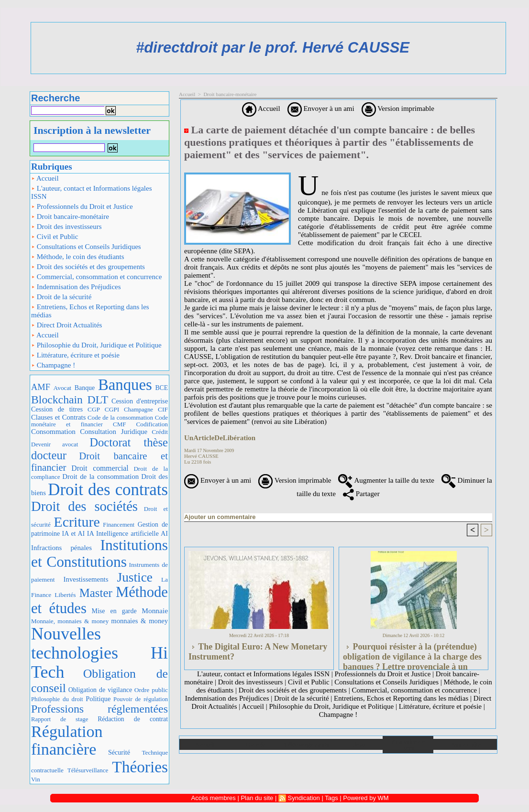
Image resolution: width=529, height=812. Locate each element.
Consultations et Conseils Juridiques (86, 247)
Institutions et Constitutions (99, 553)
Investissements (86, 579)
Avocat (62, 388)
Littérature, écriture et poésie (75, 355)
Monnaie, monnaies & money (70, 621)
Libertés (65, 595)
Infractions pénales (61, 548)
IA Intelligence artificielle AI (127, 533)
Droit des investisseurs (66, 227)
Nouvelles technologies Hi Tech (99, 653)
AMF (41, 387)
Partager (361, 494)
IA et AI (74, 534)
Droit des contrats (108, 490)
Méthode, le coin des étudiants (78, 257)
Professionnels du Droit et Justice (82, 206)
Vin (36, 779)
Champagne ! (53, 365)
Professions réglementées (99, 709)
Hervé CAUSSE (201, 456)
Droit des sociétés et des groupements (88, 267)
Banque (85, 388)
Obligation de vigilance (100, 690)
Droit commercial (100, 468)
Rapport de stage (60, 719)
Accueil (45, 178)
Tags (331, 798)
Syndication (304, 798)
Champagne (138, 410)
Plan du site (465, 744)
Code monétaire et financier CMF (99, 421)
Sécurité (119, 752)
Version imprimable (398, 108)
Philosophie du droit (57, 699)
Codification (152, 424)
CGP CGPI (103, 409)
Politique (98, 699)
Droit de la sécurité (61, 297)
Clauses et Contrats (58, 417)
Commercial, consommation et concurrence (96, 277)
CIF (163, 409)
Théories (140, 767)
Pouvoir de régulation (141, 699)
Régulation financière (67, 741)
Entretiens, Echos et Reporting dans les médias (90, 311)
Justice (135, 577)
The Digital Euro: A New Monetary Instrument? (258, 652)
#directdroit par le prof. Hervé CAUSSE (273, 48)
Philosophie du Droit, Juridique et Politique (96, 345)
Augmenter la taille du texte (386, 480)
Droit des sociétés (84, 506)
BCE (161, 388)
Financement (119, 525)
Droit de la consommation (100, 476)
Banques (125, 385)
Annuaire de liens (408, 745)
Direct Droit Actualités (66, 325)
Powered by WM (366, 798)
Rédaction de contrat (133, 719)
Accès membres (214, 798)
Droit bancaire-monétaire (70, 217)
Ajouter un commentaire (220, 517)
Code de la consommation (120, 417)
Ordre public (151, 690)
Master (96, 593)
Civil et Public (55, 237)
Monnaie (155, 611)
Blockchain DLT (70, 400)
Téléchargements (306, 744)
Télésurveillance (88, 770)
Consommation (53, 431)
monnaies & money (139, 621)
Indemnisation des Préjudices (76, 287)
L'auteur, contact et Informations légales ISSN (92, 192)
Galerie (256, 744)
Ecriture (77, 522)
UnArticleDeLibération (220, 438)
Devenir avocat (55, 444)
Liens (357, 744)
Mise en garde (114, 611)
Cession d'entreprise (140, 401)
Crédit (160, 432)
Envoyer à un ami (321, 108)
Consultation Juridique (114, 432)
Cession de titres (57, 409)
